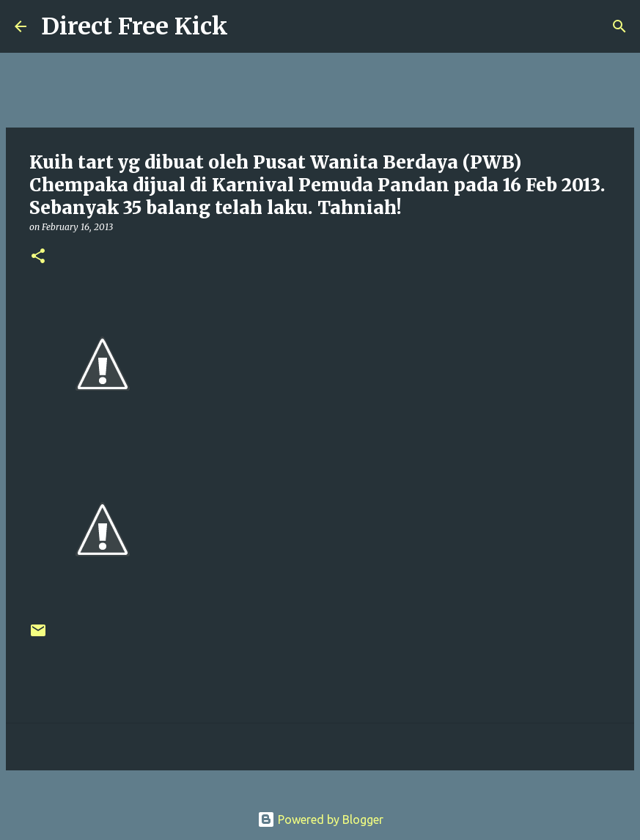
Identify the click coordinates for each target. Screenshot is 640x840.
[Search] (249, 26)
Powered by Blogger (320, 819)
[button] (38, 257)
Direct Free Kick (135, 26)
